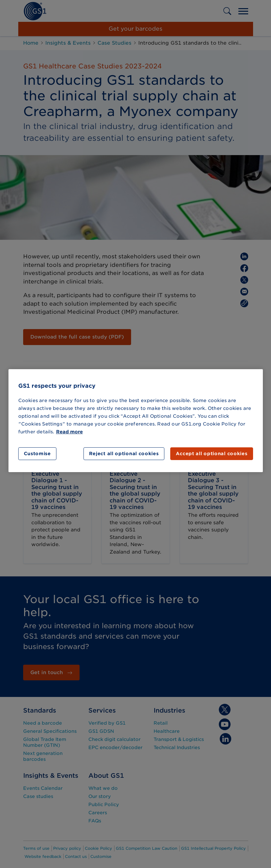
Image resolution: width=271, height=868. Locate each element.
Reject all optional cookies (124, 454)
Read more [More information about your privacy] (69, 432)
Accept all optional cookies (212, 454)
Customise (37, 454)
